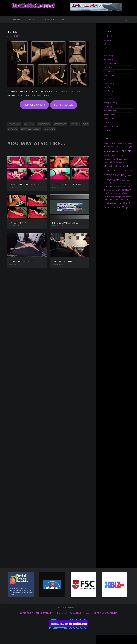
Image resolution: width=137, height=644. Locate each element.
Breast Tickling (44, 124)
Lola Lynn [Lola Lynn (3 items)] (107, 183)
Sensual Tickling (109, 118)
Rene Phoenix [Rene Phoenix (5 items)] (109, 193)
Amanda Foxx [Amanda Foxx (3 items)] (127, 143)
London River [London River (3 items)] (115, 183)
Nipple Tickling (108, 91)
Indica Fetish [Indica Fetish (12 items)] (117, 170)
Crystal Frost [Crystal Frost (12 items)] (111, 166)
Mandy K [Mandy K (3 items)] (129, 183)
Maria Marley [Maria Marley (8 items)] (110, 186)
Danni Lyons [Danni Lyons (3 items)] (123, 166)
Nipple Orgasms (109, 83)
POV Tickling (108, 107)
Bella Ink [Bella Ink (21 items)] (125, 151)
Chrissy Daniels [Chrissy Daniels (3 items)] (108, 162)
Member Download (34, 105)
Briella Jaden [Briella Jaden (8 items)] (110, 156)
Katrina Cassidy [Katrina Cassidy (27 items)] (115, 175)
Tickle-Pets (49, 20)
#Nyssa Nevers (49, 129)
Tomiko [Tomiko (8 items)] (127, 203)
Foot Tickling (108, 67)
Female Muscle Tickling (111, 64)
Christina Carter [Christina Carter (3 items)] (119, 162)
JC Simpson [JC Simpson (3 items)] (129, 171)
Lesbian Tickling (109, 75)
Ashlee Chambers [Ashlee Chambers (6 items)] (112, 151)
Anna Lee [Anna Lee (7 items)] (108, 147)
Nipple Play (75, 124)
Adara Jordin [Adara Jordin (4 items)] (108, 143)
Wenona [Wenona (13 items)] (109, 207)
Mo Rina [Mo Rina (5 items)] (121, 186)
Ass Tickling (107, 40)
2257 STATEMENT (27, 613)
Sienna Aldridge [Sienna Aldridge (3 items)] (115, 197)
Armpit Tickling (14, 124)
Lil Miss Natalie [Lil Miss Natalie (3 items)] (125, 180)
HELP (64, 20)
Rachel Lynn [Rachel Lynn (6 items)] (126, 190)
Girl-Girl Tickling (109, 71)
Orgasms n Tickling (110, 95)
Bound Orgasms (109, 52)
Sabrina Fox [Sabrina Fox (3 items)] (119, 193)
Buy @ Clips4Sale (64, 105)
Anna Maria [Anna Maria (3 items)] (117, 147)
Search (127, 20)
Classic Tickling (60, 124)
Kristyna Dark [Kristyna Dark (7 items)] (113, 180)
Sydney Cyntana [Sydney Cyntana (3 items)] (109, 200)
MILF (105, 79)
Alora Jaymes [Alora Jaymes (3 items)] (118, 143)
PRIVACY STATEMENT (44, 613)
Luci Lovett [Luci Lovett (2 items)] (123, 183)
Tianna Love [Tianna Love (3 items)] (119, 200)
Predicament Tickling (110, 111)
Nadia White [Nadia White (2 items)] (128, 187)
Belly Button (29, 124)
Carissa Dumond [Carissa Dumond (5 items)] (111, 159)
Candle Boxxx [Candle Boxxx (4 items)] (122, 156)
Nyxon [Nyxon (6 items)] (117, 190)
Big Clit (106, 48)
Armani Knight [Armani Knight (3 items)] (127, 147)
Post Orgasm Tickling (110, 103)
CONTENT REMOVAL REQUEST (105, 613)
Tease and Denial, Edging (31, 129)
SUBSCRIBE (15, 20)
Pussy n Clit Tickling (110, 114)
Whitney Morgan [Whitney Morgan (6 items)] (122, 207)
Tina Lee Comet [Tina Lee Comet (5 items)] (116, 203)
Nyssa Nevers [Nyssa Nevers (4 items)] (109, 190)
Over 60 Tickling (109, 99)
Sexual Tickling (108, 122)
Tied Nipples (107, 130)
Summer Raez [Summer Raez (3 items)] (126, 197)
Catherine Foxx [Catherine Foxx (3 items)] (123, 159)
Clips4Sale (32, 20)
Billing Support (61, 613)
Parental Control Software (80, 613)
